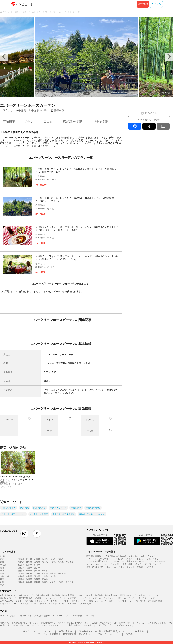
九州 (2, 582)
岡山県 (37, 576)
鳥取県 (21, 576)
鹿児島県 (70, 582)
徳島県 (21, 579)
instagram (24, 534)
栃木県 (21, 562)
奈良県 (53, 573)
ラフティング (155, 564)
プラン (29, 122)
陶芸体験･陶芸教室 (95, 556)
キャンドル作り (93, 564)
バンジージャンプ (127, 567)
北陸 (2, 568)
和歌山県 (62, 573)
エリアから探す (8, 552)
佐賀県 (29, 582)
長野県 (29, 565)
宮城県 (37, 559)
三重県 (45, 571)
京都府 (29, 573)
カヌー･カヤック (148, 556)
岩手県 (29, 559)
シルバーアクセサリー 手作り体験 (117, 564)
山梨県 (21, 565)
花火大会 (149, 567)
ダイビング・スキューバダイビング (129, 559)
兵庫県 (45, 573)
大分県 (53, 582)
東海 (2, 571)
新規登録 (143, 4)
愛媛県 (37, 579)
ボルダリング (141, 564)
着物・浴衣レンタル (95, 567)
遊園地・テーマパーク (136, 561)
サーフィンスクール (157, 561)
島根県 (29, 576)
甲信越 (3, 565)
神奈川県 (70, 562)
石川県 (29, 568)
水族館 (140, 567)
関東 (2, 562)
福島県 (61, 559)
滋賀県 (21, 573)
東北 (2, 559)
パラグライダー (117, 561)
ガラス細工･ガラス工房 (116, 556)
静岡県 (21, 571)
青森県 (21, 559)
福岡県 (21, 582)
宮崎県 (61, 582)
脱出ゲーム (111, 567)
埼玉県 (45, 562)
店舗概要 (9, 122)
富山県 (21, 568)
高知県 (45, 579)
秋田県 (45, 559)
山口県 (53, 576)
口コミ (48, 122)
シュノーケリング (155, 559)
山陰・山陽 (5, 576)
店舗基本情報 (72, 122)
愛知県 (37, 571)
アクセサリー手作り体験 (97, 561)
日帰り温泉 (133, 556)
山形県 (53, 559)
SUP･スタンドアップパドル (99, 559)
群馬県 (29, 562)
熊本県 (45, 582)
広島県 (45, 576)
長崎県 (37, 582)
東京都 (61, 562)
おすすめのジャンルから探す (101, 552)
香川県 (29, 579)
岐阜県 (29, 571)
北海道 (3, 556)
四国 (2, 579)
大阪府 (37, 573)
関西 (2, 573)
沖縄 (2, 585)
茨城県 (37, 562)
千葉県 (53, 562)
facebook (135, 126)
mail (163, 126)
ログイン (156, 4)
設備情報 (102, 122)
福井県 (37, 568)
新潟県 (37, 565)
